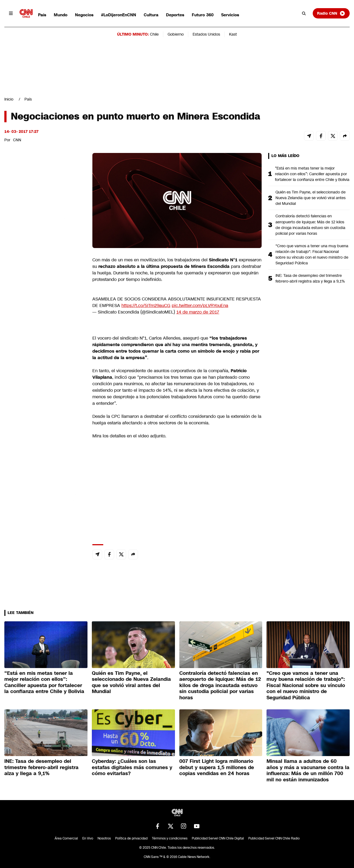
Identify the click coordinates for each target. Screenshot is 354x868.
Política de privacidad (131, 838)
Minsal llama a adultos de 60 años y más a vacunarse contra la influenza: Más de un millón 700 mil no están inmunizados (308, 770)
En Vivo (88, 838)
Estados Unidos (206, 34)
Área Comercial (66, 838)
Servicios (230, 15)
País (42, 15)
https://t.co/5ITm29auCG (146, 305)
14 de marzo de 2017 (198, 312)
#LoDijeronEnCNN (119, 15)
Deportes (175, 15)
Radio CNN (331, 13)
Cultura (151, 15)
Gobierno (176, 34)
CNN (17, 140)
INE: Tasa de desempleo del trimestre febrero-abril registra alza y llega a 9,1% (310, 278)
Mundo (61, 15)
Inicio (9, 99)
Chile (154, 34)
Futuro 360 (203, 15)
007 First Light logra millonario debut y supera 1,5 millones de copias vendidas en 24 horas (217, 767)
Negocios (84, 15)
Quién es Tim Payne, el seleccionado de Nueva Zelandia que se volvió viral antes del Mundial (311, 198)
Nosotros (104, 838)
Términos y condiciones (170, 838)
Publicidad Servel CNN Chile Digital (218, 838)
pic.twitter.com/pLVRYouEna (200, 305)
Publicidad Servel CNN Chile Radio (274, 838)
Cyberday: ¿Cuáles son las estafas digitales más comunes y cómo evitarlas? (132, 767)
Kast (233, 34)
